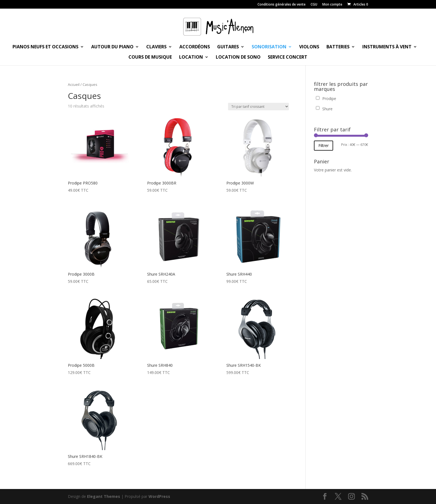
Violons (309, 47)
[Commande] (258, 107)
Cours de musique (150, 58)
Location (191, 58)
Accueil (74, 84)
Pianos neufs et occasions (45, 47)
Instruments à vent (387, 47)
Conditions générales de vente (282, 5)
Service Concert (288, 58)
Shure (327, 109)
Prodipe (329, 98)
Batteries (338, 47)
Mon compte (332, 5)
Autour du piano (112, 47)
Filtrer (324, 145)
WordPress (159, 496)
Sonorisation (269, 47)
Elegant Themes (104, 496)
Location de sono (238, 58)
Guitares (228, 47)
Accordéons (195, 47)
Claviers (156, 47)
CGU (314, 5)
